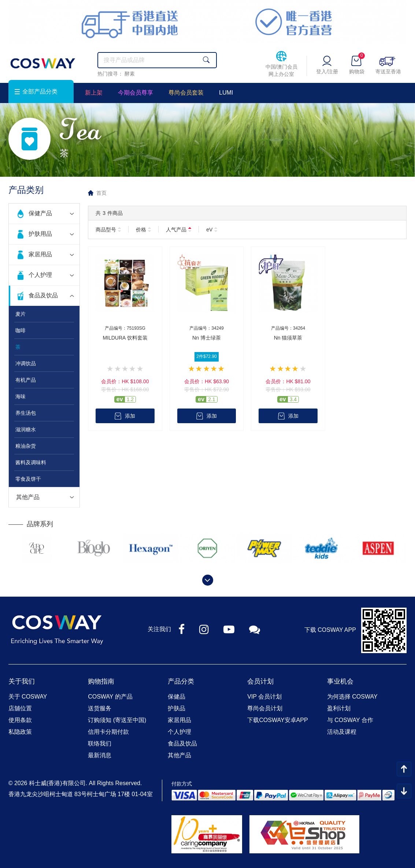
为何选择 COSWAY (352, 697)
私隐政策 (20, 732)
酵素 (130, 74)
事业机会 (340, 681)
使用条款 (20, 720)
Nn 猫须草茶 (288, 338)
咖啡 (21, 330)
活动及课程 (342, 732)
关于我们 (22, 681)
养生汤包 (26, 413)
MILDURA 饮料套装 (125, 338)
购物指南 (101, 681)
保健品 (177, 697)
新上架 (94, 93)
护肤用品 (40, 234)
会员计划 (260, 681)
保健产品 (40, 213)
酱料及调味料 (31, 462)
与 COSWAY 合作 (350, 720)
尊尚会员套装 (186, 93)
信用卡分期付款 (108, 732)
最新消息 (100, 755)
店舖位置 (20, 708)
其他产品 (28, 497)
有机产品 (26, 380)
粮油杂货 (26, 446)
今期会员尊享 (136, 93)
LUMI (226, 93)
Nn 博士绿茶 (207, 338)
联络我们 (100, 744)
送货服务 (100, 708)
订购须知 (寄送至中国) (117, 720)
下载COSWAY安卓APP (277, 720)
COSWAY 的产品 (110, 697)
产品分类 (181, 681)
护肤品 (177, 708)
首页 (101, 193)
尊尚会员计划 (265, 708)
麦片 (21, 314)
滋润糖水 (26, 429)
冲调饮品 (26, 363)
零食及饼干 (28, 479)
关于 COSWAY (28, 697)
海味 (21, 396)
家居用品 (40, 254)
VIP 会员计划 (264, 697)
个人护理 (40, 275)
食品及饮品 (43, 295)
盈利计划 (339, 708)
